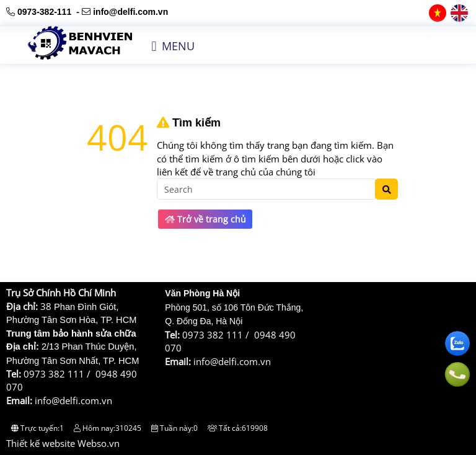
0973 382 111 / (59, 374)
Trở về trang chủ (205, 219)
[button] (154, 47)
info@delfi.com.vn (130, 12)
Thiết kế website (41, 443)
